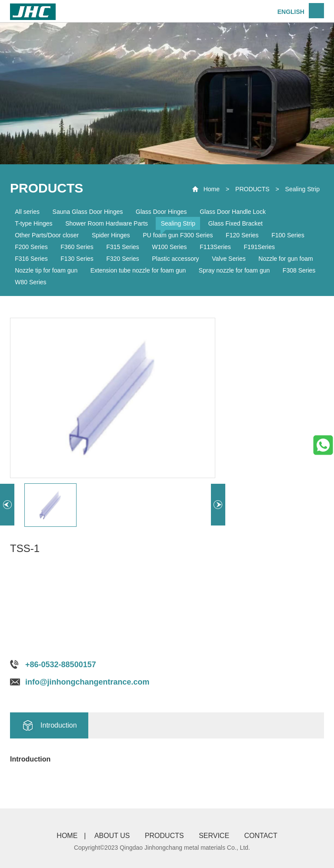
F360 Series (77, 247)
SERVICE (214, 836)
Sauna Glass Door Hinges (88, 212)
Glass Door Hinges (161, 212)
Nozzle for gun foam (286, 259)
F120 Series (242, 235)
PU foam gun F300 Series (178, 235)
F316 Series (31, 259)
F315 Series (122, 247)
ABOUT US (112, 836)
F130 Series (77, 259)
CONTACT (261, 836)
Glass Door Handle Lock (233, 212)
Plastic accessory (175, 259)
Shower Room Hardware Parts (107, 223)
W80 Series (30, 282)
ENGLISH (291, 12)
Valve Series (229, 259)
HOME (67, 836)
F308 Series (299, 270)
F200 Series (31, 247)
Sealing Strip (302, 189)
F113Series (215, 247)
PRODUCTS (252, 189)
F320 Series (122, 259)
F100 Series (288, 235)
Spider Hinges (111, 235)
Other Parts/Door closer (47, 235)
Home (212, 189)
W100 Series (169, 247)
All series (27, 212)
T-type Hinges (33, 223)
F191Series (259, 247)
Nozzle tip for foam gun (46, 270)
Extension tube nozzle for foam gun (138, 270)
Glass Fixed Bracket (235, 223)
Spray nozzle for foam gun (234, 270)
